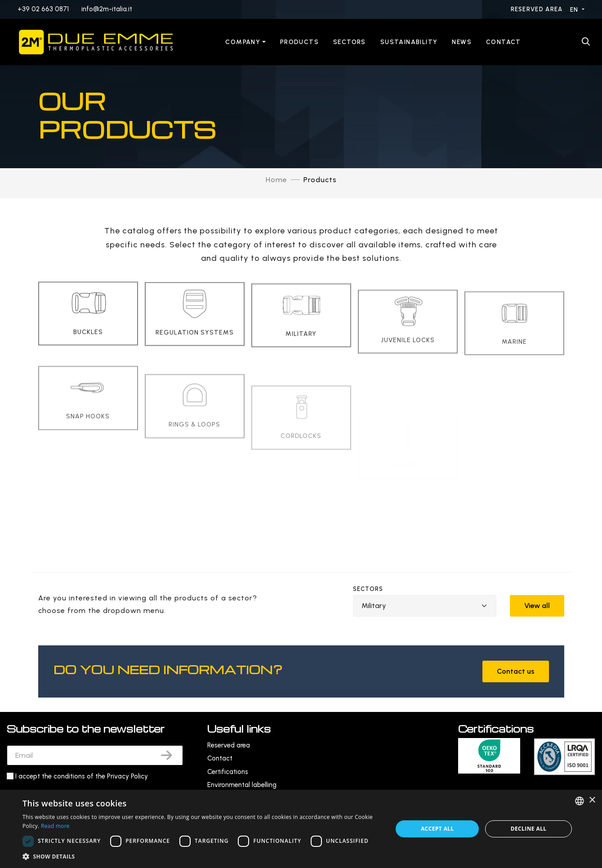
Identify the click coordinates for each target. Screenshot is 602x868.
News (462, 42)
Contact (504, 42)
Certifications (228, 772)
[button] (202, 857)
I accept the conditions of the (82, 776)
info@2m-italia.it (107, 9)
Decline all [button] (529, 829)
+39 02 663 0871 (43, 9)
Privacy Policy (127, 776)
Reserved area (538, 9)
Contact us (516, 671)
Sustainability (409, 42)
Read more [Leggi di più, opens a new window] (55, 826)
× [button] (592, 800)
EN (575, 10)
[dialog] (301, 829)
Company (243, 42)
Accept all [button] (437, 829)
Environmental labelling (242, 785)
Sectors (350, 42)
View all (537, 606)
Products (299, 42)
